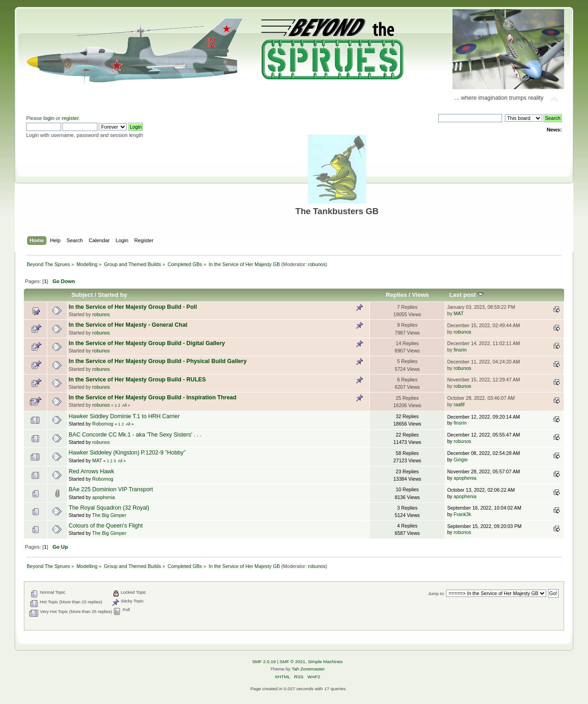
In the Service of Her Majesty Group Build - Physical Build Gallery (158, 361)
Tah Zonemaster (308, 669)
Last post (466, 295)
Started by (113, 295)
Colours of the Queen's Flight (106, 526)
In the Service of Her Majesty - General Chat (128, 325)
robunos (317, 264)
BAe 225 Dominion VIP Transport (111, 489)
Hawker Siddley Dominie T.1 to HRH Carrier (124, 416)
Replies (396, 295)
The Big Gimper (109, 515)
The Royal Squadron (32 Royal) (109, 508)
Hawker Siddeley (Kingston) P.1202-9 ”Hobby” (127, 453)
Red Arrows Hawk (92, 471)
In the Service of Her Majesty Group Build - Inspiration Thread (153, 397)
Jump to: (437, 593)
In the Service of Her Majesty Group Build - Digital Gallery (147, 343)
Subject (82, 295)
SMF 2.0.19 (264, 661)
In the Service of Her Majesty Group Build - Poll (133, 307)
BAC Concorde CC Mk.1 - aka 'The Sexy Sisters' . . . (136, 435)
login (49, 118)
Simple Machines (325, 661)
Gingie (461, 460)
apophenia (465, 478)
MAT (459, 313)
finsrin (460, 350)
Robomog (103, 424)
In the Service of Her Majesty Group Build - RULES (138, 380)
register (70, 118)
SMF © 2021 (293, 661)
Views (421, 295)
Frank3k (463, 514)
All (124, 405)
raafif (459, 404)
